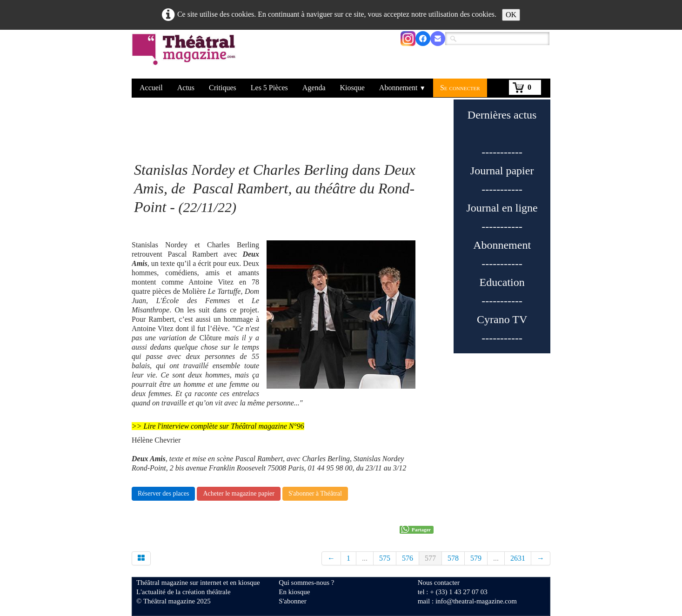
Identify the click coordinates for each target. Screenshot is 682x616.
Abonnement (402, 88)
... (365, 558)
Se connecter (460, 88)
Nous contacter (439, 583)
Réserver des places (163, 493)
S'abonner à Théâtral (315, 493)
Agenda (314, 88)
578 (453, 558)
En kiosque (294, 592)
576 (408, 558)
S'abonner (292, 601)
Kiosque (352, 88)
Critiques (223, 88)
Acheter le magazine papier (239, 493)
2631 (518, 558)
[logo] (185, 55)
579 (476, 558)
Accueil (151, 88)
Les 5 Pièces (269, 88)
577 (430, 558)
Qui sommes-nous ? (306, 583)
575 (385, 558)
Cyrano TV (502, 319)
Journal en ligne (502, 208)
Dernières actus (502, 115)
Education (502, 282)
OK (511, 15)
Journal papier (502, 171)
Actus (186, 88)
